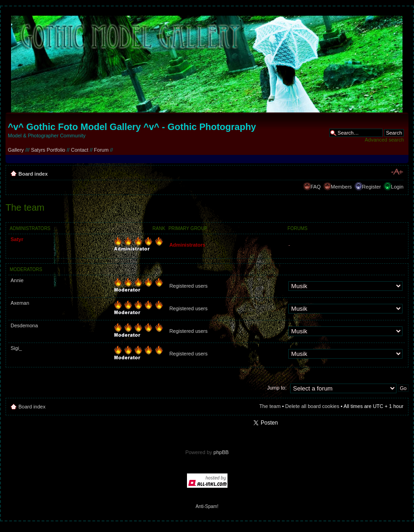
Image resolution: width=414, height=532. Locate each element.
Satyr (17, 239)
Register (371, 187)
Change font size (397, 172)
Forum (101, 150)
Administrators (187, 245)
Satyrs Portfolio (48, 150)
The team (270, 406)
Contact (80, 150)
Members (341, 187)
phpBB (221, 452)
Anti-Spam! (207, 506)
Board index (33, 174)
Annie (17, 280)
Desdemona (24, 325)
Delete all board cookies (312, 406)
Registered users (189, 286)
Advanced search (384, 140)
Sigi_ (16, 348)
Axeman (20, 303)
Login (397, 187)
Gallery (16, 150)
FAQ (315, 187)
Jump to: (277, 388)
